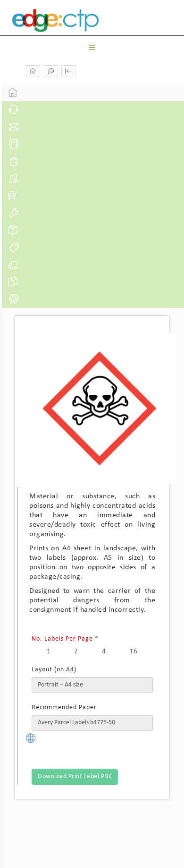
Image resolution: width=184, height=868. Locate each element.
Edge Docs (72, 20)
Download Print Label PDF (75, 777)
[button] (68, 71)
